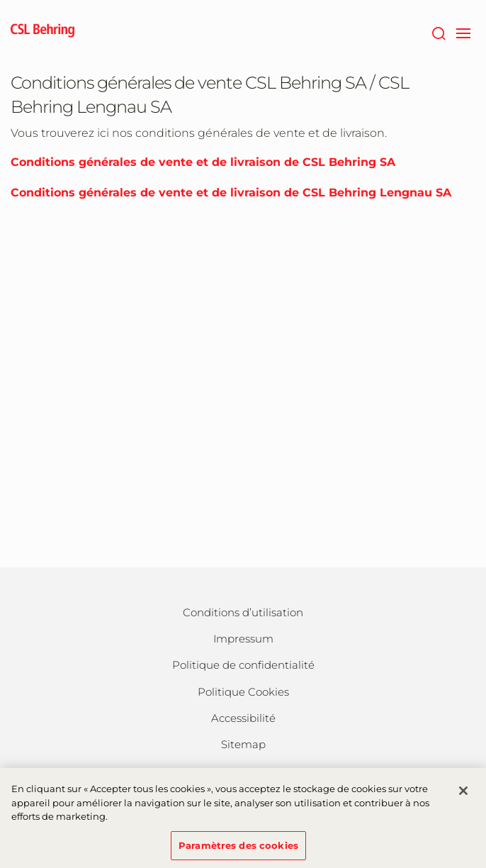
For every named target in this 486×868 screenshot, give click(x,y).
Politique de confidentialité (243, 665)
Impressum (243, 639)
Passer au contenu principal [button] (0, 0)
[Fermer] (463, 795)
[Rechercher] (438, 32)
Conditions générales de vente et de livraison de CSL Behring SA (203, 162)
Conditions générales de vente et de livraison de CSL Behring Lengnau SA (231, 193)
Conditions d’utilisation (243, 612)
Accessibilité (243, 718)
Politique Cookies (243, 692)
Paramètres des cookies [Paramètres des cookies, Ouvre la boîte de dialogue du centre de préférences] (238, 850)
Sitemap (243, 744)
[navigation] (463, 32)
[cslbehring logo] (43, 32)
